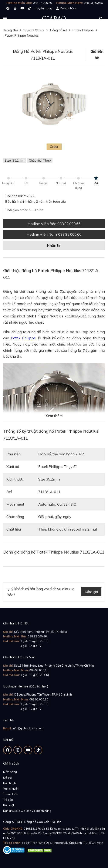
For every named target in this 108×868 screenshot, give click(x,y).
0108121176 (32, 829)
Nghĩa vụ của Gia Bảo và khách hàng (27, 811)
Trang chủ (11, 30)
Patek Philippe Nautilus (22, 35)
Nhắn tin (54, 245)
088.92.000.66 (37, 636)
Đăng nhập (68, 8)
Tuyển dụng (43, 8)
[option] (54, 105)
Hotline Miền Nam (54, 234)
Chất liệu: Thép (40, 160)
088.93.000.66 (39, 670)
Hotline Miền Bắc (54, 224)
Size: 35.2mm (14, 160)
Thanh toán (11, 794)
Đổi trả (7, 778)
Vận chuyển (11, 789)
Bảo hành (10, 783)
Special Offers (34, 30)
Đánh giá (91, 592)
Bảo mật (9, 805)
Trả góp (8, 800)
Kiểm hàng (10, 772)
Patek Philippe (83, 30)
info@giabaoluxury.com (28, 728)
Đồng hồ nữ (58, 30)
